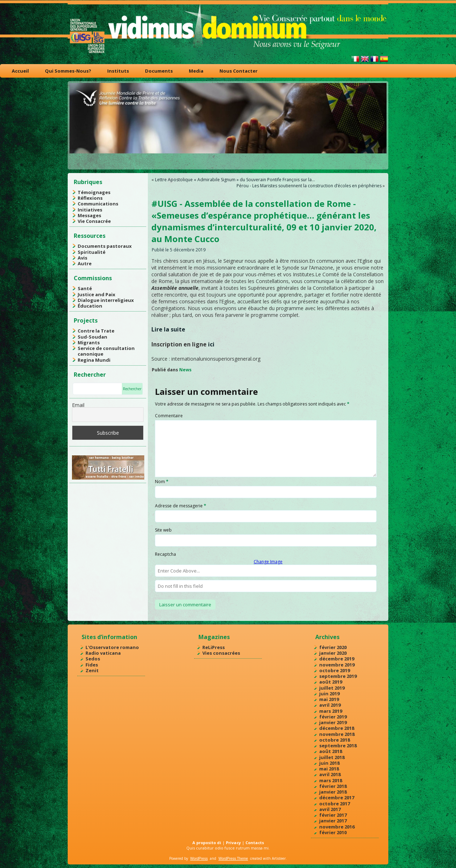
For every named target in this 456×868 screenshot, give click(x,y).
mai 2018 (329, 769)
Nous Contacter (239, 71)
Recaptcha (165, 554)
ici (211, 344)
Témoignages (94, 192)
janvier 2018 (333, 792)
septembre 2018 (338, 746)
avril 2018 (330, 774)
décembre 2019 (337, 659)
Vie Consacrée (94, 221)
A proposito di (207, 843)
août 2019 (331, 682)
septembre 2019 (338, 676)
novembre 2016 (337, 827)
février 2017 (333, 815)
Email (78, 405)
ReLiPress (214, 647)
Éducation (90, 306)
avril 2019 (330, 705)
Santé (85, 288)
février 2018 (333, 786)
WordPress (199, 859)
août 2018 (331, 751)
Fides (92, 665)
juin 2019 (329, 694)
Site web (163, 530)
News (185, 370)
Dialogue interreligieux (106, 300)
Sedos (93, 659)
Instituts (118, 71)
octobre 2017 (335, 804)
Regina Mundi (94, 360)
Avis (82, 258)
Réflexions (90, 198)
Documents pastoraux (105, 246)
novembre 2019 (337, 665)
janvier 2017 (333, 821)
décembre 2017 (337, 798)
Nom (162, 482)
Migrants (89, 343)
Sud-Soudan (92, 337)
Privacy (233, 843)
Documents (159, 71)
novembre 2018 (337, 734)
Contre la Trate (96, 331)
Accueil (20, 71)
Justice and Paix (97, 294)
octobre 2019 (335, 670)
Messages (89, 215)
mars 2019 (331, 711)
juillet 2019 (332, 688)
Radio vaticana (103, 653)
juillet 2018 (332, 757)
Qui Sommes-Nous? (68, 71)
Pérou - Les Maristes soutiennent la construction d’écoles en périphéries (309, 186)
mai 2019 (329, 699)
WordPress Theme (233, 859)
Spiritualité (92, 252)
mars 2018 (331, 780)
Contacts (255, 843)
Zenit (92, 670)
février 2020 (333, 647)
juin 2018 (329, 763)
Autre (85, 263)
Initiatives (90, 210)
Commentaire (169, 416)
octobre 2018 (335, 740)
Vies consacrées (221, 653)
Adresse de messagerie (181, 506)
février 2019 (333, 717)
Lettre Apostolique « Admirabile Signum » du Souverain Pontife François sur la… (235, 180)
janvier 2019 (333, 722)
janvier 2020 (333, 653)
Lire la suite (168, 329)
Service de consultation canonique (106, 351)
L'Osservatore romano (112, 647)
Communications (98, 204)
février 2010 (333, 832)
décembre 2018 (337, 728)
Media (196, 71)
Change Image (268, 562)
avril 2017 (330, 809)
